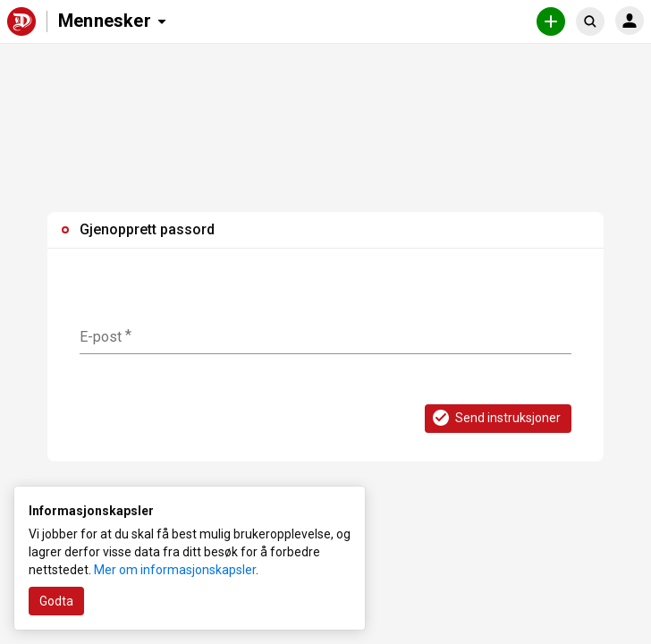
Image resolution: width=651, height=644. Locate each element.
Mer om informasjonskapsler (175, 570)
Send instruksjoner (495, 418)
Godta (56, 601)
